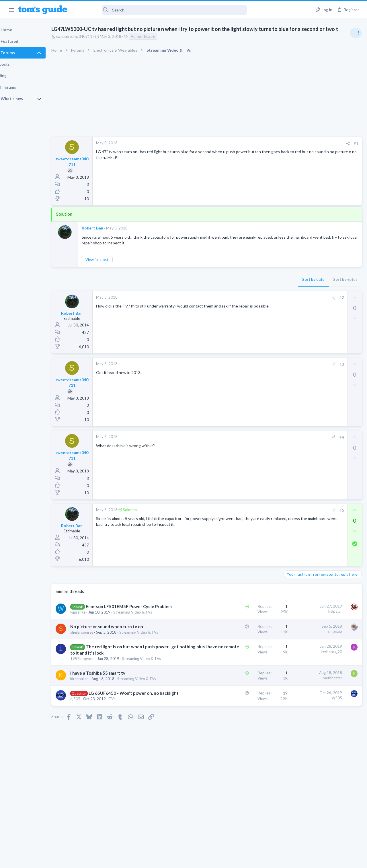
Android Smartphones (304, 392)
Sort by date (221, 287)
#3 (249, 371)
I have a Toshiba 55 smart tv (112, 720)
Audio (291, 359)
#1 (264, 151)
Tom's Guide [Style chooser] (320, 836)
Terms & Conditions (238, 860)
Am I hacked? (306, 403)
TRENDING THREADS (294, 319)
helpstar (243, 618)
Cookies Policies (162, 860)
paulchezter (240, 725)
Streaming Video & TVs (305, 513)
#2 (249, 305)
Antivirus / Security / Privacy (309, 419)
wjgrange (92, 625)
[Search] (161, 10)
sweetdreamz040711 (89, 44)
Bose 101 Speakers (312, 464)
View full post (111, 267)
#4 (249, 444)
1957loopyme (97, 700)
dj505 (90, 757)
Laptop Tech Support (303, 452)
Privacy (198, 860)
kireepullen (94, 726)
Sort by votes (253, 287)
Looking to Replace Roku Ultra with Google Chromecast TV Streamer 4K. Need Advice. (321, 531)
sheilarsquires (96, 657)
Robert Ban (107, 235)
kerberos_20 (239, 681)
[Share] (256, 151)
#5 (249, 517)
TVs (127, 757)
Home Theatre (158, 44)
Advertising (122, 860)
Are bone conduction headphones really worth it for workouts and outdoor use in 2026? (322, 337)
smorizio (243, 650)
